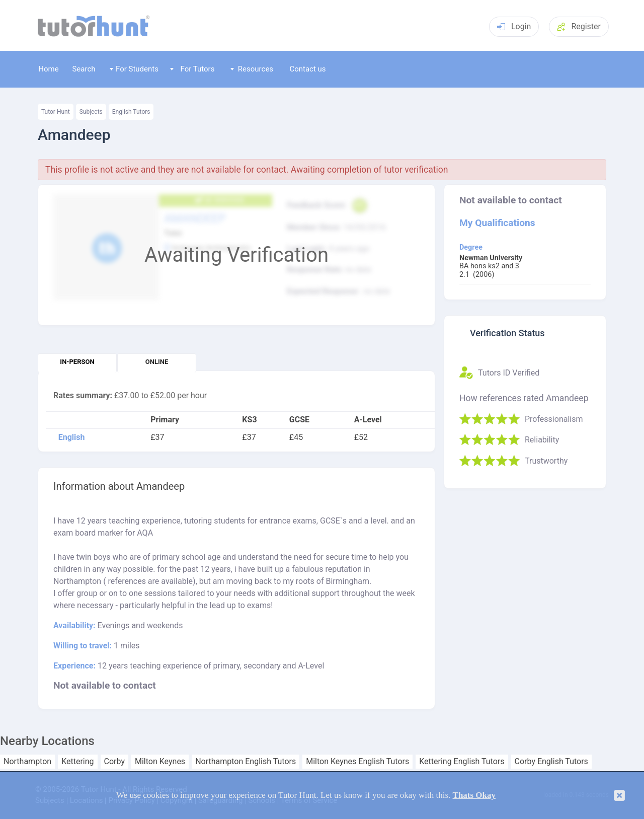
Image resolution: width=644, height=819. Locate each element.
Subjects (91, 112)
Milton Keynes (160, 762)
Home (48, 69)
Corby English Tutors (551, 762)
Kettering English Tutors (462, 762)
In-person (77, 362)
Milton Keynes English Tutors (357, 762)
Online (157, 362)
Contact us (307, 69)
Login (514, 26)
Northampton (27, 762)
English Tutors (131, 112)
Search (84, 69)
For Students (134, 69)
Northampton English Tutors (246, 762)
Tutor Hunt (56, 112)
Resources (252, 69)
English (72, 437)
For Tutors (192, 69)
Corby (114, 762)
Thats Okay (474, 795)
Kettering (77, 762)
